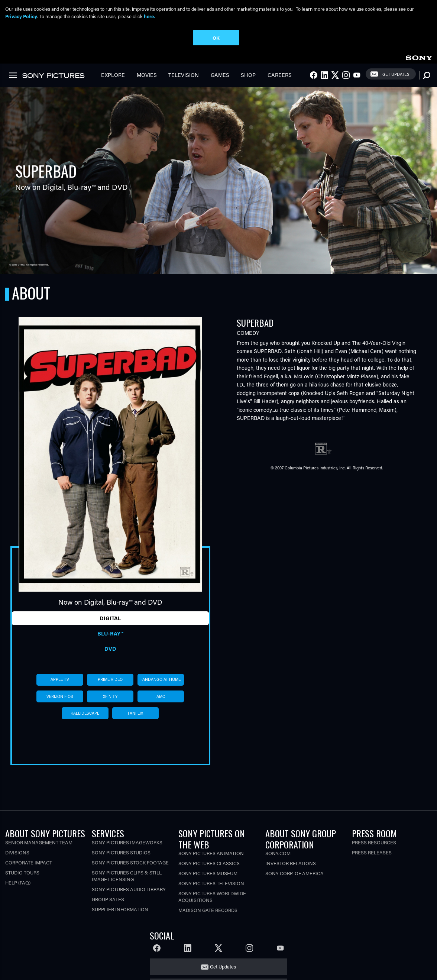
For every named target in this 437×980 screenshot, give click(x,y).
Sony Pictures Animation (211, 853)
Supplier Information (120, 909)
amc (161, 696)
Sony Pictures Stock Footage (130, 862)
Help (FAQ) (18, 882)
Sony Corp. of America (294, 873)
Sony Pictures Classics (209, 863)
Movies (147, 75)
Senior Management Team (39, 842)
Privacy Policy (21, 16)
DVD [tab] (110, 649)
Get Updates (396, 74)
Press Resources (374, 842)
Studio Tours (22, 872)
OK (216, 38)
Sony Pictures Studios (121, 852)
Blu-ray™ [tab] (110, 633)
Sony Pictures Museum (208, 873)
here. (149, 16)
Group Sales (108, 899)
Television (184, 75)
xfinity (110, 696)
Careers (280, 75)
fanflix (135, 713)
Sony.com (278, 853)
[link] (419, 57)
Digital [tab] (110, 618)
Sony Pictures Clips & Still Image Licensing (127, 876)
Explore (113, 75)
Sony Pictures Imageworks (127, 842)
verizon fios (60, 696)
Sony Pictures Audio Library (129, 889)
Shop (248, 75)
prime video (110, 679)
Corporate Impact (29, 862)
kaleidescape (85, 713)
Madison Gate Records (208, 910)
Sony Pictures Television (211, 883)
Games (220, 75)
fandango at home (161, 679)
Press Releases (372, 852)
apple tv (60, 679)
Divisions (17, 852)
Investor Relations (291, 863)
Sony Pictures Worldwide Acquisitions (212, 897)
